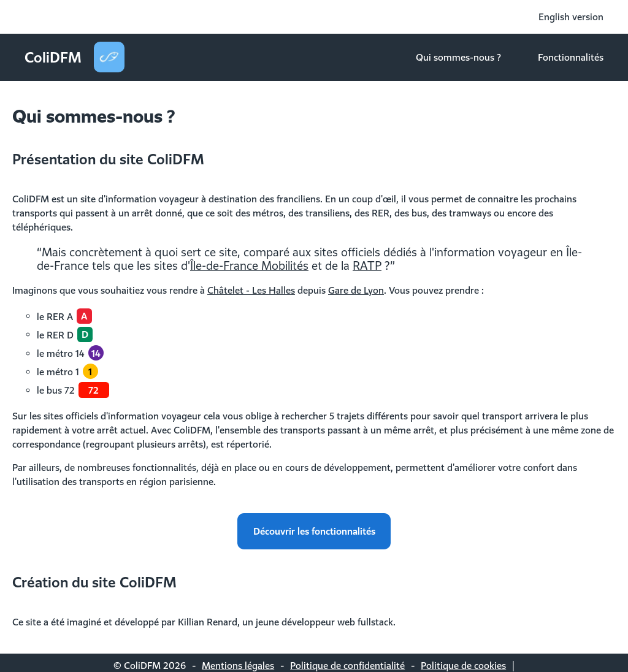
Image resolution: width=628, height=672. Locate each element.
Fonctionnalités (571, 57)
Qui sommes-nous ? (458, 57)
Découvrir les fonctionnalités (314, 531)
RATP (367, 265)
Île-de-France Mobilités (249, 265)
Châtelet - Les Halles (251, 290)
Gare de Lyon (356, 290)
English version (571, 17)
